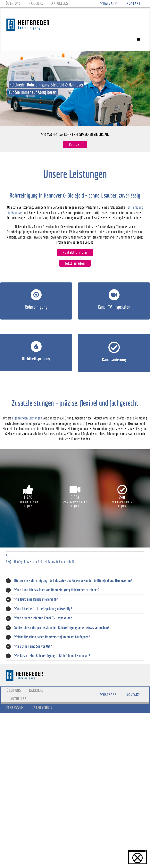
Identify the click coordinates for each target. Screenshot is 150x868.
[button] (137, 857)
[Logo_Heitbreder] (28, 20)
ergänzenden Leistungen (27, 418)
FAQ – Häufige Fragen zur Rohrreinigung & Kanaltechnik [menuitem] (40, 562)
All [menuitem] (8, 555)
